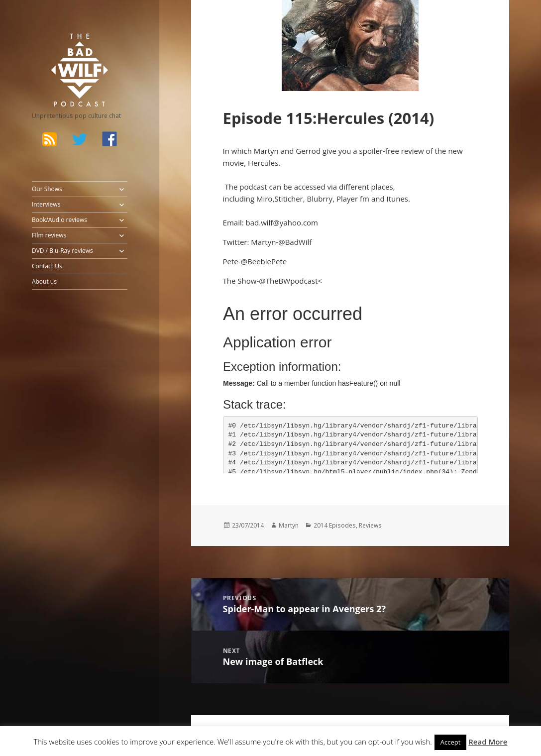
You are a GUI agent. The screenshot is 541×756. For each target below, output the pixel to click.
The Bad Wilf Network (67, 47)
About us (44, 281)
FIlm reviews (49, 235)
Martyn (289, 525)
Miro (264, 199)
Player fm (354, 199)
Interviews (46, 204)
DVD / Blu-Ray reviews (62, 251)
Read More (488, 742)
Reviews (370, 525)
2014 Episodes (335, 525)
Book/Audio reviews (59, 220)
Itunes (397, 199)
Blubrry (320, 199)
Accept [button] (451, 742)
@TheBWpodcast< (290, 281)
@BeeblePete (264, 261)
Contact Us (47, 266)
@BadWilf (295, 242)
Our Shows (47, 189)
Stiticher (288, 199)
